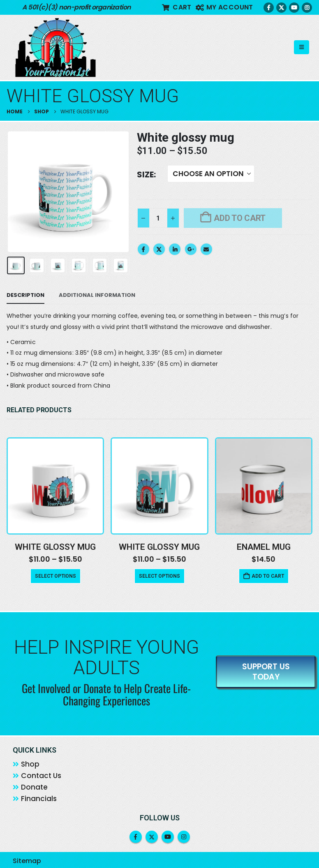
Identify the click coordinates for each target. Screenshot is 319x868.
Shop (30, 765)
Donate (34, 788)
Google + (191, 249)
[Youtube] (294, 8)
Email (206, 249)
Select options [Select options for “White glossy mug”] (55, 576)
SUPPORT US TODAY (266, 672)
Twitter (159, 249)
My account (224, 7)
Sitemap (27, 861)
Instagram (184, 837)
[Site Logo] (55, 47)
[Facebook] (269, 8)
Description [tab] (25, 295)
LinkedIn (175, 249)
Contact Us (41, 776)
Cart (177, 7)
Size (145, 175)
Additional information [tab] (97, 295)
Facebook (143, 249)
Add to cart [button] (268, 576)
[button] (302, 47)
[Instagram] (307, 8)
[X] (281, 8)
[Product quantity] (158, 218)
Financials (39, 799)
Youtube (168, 837)
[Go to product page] (55, 486)
